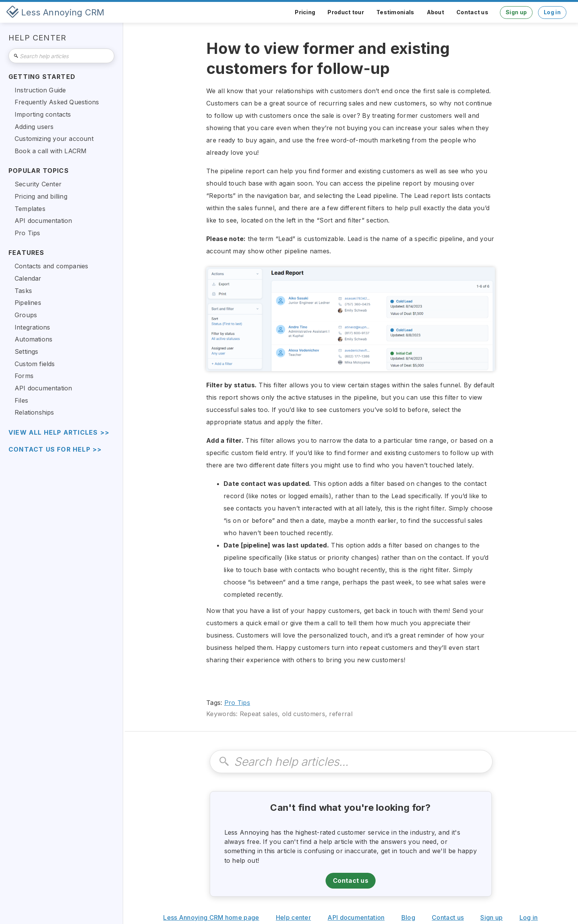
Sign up (516, 12)
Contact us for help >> (55, 449)
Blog (408, 917)
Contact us (472, 12)
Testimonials (395, 12)
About (436, 12)
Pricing (305, 12)
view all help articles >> (59, 433)
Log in (552, 12)
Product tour (346, 12)
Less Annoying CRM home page (211, 917)
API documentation (356, 917)
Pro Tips (237, 703)
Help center (293, 917)
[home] (55, 12)
